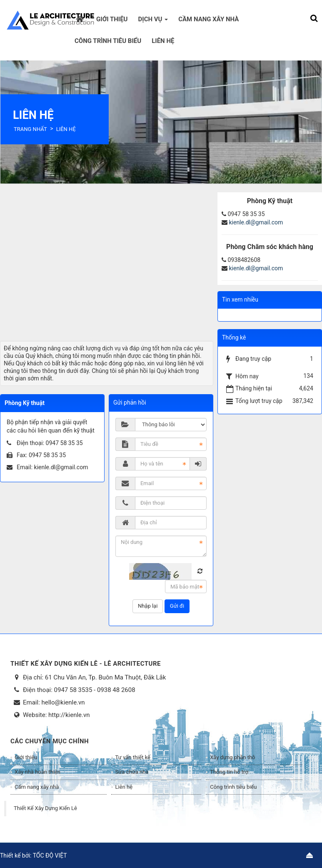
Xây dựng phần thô (232, 757)
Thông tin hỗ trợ (229, 772)
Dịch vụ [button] (153, 22)
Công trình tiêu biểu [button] (108, 41)
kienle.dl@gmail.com (61, 467)
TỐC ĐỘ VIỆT (50, 855)
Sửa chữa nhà (132, 772)
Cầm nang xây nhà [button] (208, 19)
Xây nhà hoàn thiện (37, 772)
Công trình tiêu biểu (233, 787)
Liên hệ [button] (163, 41)
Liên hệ (124, 787)
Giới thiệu (26, 757)
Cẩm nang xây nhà (37, 787)
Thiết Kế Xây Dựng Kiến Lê (45, 808)
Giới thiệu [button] (112, 19)
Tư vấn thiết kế (133, 757)
